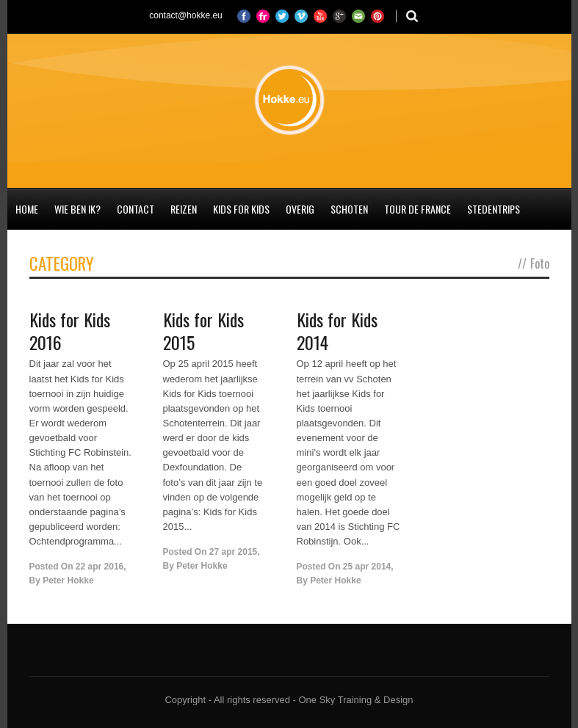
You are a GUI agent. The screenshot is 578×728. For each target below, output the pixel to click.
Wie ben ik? (77, 209)
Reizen (184, 209)
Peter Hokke (68, 580)
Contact (136, 209)
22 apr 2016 (100, 567)
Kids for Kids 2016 (70, 331)
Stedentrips (494, 209)
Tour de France (418, 209)
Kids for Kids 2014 (337, 331)
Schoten (349, 209)
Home (27, 209)
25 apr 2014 (367, 567)
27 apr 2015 (233, 552)
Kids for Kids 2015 (203, 331)
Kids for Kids (241, 209)
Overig (300, 209)
